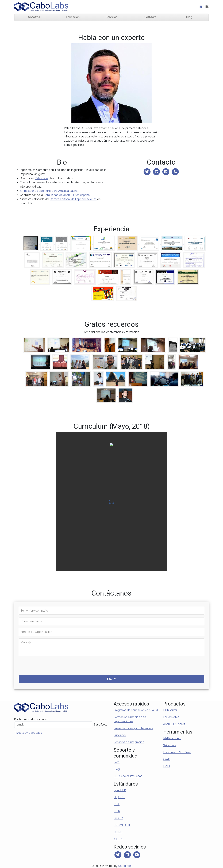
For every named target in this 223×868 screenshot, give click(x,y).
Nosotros (34, 17)
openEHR (120, 790)
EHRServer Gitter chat (128, 776)
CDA (117, 804)
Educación (73, 17)
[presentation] (42, 666)
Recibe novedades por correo (31, 719)
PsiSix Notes (171, 717)
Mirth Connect (172, 738)
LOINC (118, 832)
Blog (189, 17)
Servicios (111, 17)
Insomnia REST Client (177, 752)
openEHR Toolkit (174, 724)
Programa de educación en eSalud (136, 710)
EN (201, 7)
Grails (167, 759)
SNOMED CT (122, 825)
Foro (117, 762)
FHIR (117, 811)
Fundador (120, 735)
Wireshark (170, 745)
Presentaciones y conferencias (133, 728)
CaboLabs (41, 178)
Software (150, 17)
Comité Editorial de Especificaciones (73, 199)
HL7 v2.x (119, 797)
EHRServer (170, 710)
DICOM (118, 818)
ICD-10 (118, 839)
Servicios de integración (129, 742)
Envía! (111, 679)
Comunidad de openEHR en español (67, 195)
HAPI (166, 766)
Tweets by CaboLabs (28, 733)
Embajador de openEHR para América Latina (49, 191)
